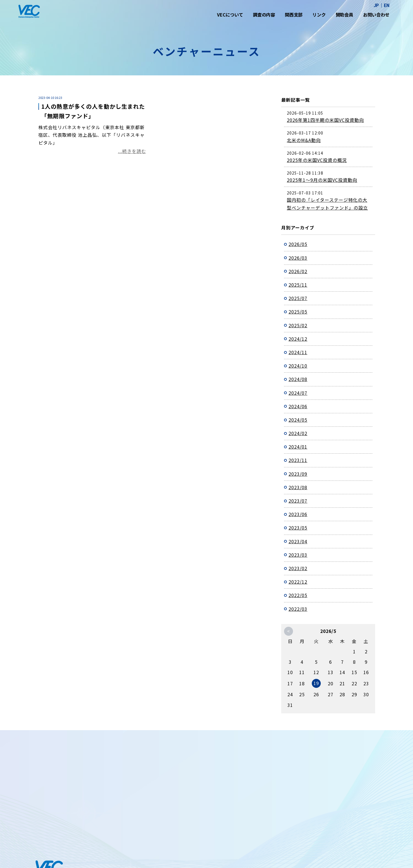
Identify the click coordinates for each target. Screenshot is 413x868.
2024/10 (298, 366)
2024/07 (298, 393)
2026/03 (298, 258)
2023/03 (298, 555)
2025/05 (298, 312)
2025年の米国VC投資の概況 (317, 160)
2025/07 (298, 298)
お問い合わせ (376, 15)
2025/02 (298, 325)
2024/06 (298, 406)
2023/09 (298, 474)
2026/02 (298, 271)
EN (387, 5)
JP (376, 5)
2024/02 (298, 433)
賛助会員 (344, 15)
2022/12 (298, 582)
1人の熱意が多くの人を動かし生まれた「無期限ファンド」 (93, 111)
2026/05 (298, 244)
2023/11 (298, 460)
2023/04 (298, 541)
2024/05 (298, 420)
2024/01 (298, 447)
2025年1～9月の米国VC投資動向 (322, 180)
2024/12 (298, 339)
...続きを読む (132, 151)
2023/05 (298, 528)
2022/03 (298, 609)
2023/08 (298, 487)
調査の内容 (264, 15)
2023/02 (298, 568)
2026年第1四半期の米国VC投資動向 (325, 120)
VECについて (230, 15)
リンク (319, 15)
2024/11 (298, 352)
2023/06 (298, 514)
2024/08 (298, 379)
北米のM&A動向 (304, 140)
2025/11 (298, 285)
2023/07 (298, 501)
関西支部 (294, 15)
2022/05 (298, 595)
